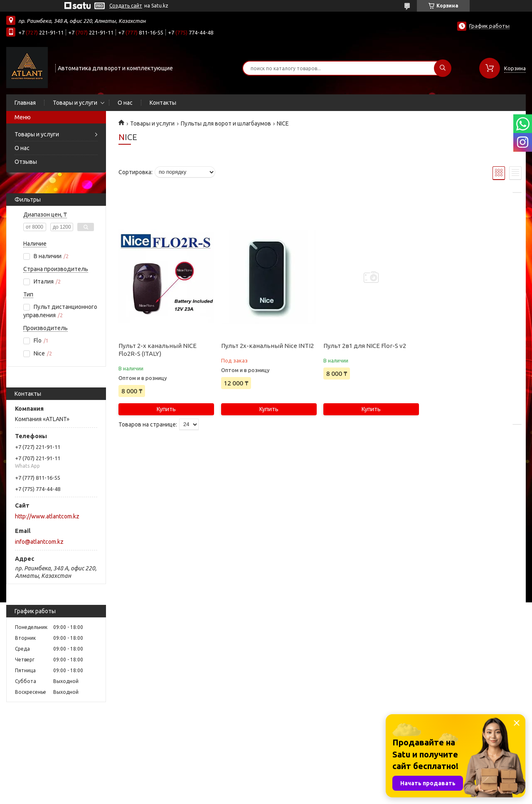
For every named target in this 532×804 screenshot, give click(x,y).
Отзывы (26, 162)
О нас (125, 103)
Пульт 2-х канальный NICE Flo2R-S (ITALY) (158, 350)
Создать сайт (126, 6)
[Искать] (443, 68)
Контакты (163, 103)
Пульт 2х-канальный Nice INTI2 (267, 346)
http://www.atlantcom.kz (47, 516)
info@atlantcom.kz (39, 542)
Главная (25, 103)
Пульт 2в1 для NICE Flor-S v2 (365, 346)
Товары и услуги (75, 103)
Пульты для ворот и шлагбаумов (226, 123)
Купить (166, 409)
